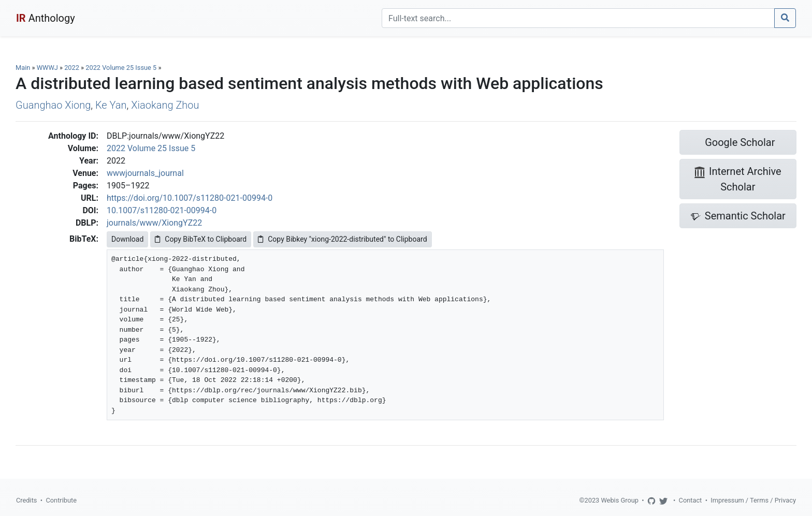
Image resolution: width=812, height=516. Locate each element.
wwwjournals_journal (145, 173)
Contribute (61, 500)
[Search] (578, 18)
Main (23, 68)
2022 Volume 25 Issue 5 (122, 68)
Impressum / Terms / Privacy (753, 500)
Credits (26, 500)
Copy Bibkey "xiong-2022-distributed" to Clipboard (342, 239)
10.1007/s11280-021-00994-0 (162, 210)
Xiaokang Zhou (165, 105)
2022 (72, 68)
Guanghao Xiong (53, 105)
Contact (691, 500)
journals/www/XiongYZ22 (154, 223)
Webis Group (620, 500)
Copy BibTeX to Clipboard (201, 239)
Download (127, 239)
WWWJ (47, 68)
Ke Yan (111, 105)
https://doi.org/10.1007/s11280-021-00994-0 (190, 198)
